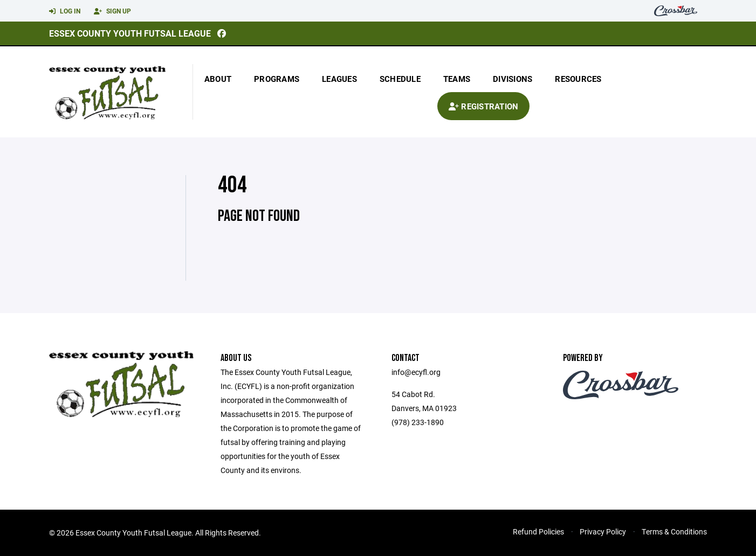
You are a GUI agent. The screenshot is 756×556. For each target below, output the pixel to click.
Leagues (339, 79)
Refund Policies (538, 531)
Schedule (400, 79)
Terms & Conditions (674, 531)
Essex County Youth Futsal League (130, 33)
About (218, 79)
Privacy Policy (603, 531)
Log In (65, 11)
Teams (457, 79)
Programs (277, 79)
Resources (578, 79)
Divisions (513, 79)
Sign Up (112, 11)
